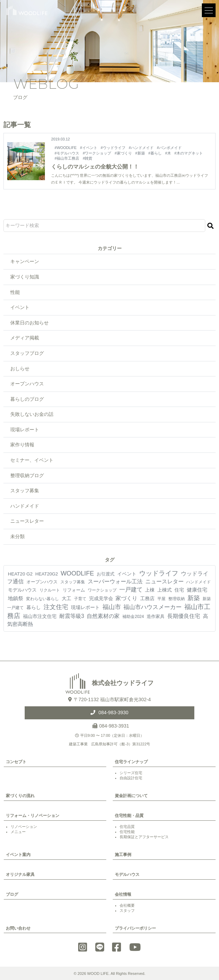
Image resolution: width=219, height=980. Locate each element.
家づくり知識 (25, 277)
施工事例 (123, 855)
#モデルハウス (67, 153)
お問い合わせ (18, 928)
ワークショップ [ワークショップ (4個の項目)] (102, 590)
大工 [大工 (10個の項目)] (66, 598)
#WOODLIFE (65, 148)
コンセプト (16, 762)
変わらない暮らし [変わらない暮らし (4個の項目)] (42, 599)
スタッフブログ (27, 353)
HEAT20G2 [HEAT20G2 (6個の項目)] (47, 574)
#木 (168, 153)
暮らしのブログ (27, 399)
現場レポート (25, 430)
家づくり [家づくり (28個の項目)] (126, 598)
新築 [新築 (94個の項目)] (194, 598)
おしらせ (20, 369)
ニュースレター (27, 521)
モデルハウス (127, 874)
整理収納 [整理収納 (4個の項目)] (177, 599)
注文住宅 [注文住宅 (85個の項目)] (56, 607)
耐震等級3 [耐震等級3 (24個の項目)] (72, 616)
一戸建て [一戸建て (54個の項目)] (131, 590)
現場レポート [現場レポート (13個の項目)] (85, 607)
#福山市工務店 (67, 158)
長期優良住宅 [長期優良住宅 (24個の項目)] (184, 616)
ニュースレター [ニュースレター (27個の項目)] (165, 581)
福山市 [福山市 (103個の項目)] (112, 607)
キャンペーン (25, 261)
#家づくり (123, 153)
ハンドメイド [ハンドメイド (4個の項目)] (198, 582)
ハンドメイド (25, 506)
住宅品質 (127, 827)
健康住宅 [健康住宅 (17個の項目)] (197, 590)
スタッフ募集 (25, 491)
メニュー (18, 832)
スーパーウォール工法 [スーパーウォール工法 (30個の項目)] (115, 581)
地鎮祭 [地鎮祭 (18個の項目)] (16, 598)
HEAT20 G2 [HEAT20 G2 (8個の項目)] (20, 574)
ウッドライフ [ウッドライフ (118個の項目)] (159, 573)
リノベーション (24, 827)
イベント (20, 307)
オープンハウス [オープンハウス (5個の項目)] (42, 582)
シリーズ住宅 (131, 773)
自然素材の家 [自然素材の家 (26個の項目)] (103, 616)
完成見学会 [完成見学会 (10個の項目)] (101, 598)
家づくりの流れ (20, 796)
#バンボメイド (169, 148)
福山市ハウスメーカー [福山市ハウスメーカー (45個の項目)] (153, 607)
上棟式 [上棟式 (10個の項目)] (165, 590)
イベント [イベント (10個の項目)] (127, 574)
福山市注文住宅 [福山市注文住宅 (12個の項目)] (40, 616)
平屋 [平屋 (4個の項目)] (161, 599)
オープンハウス (27, 384)
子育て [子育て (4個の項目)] (80, 599)
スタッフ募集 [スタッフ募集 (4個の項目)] (73, 582)
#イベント (89, 148)
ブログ (12, 894)
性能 (15, 292)
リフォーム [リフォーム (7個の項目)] (74, 590)
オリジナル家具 (20, 874)
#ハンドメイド (141, 148)
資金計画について (131, 796)
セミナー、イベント (32, 460)
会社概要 (127, 905)
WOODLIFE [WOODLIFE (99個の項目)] (77, 573)
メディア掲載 (25, 338)
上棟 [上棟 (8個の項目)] (150, 590)
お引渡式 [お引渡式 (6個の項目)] (106, 574)
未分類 (17, 536)
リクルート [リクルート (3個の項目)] (50, 590)
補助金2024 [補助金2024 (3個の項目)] (133, 617)
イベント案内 (18, 855)
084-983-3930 (113, 712)
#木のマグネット (189, 153)
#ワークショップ (97, 153)
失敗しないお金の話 (32, 414)
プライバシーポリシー (135, 928)
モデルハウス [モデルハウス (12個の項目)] (22, 590)
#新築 (140, 153)
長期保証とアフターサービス (144, 837)
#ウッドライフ (113, 148)
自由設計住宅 (131, 778)
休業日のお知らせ (29, 323)
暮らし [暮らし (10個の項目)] (34, 607)
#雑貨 (87, 158)
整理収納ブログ (27, 475)
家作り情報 (22, 445)
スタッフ (127, 910)
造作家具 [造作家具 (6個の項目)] (156, 616)
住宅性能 (127, 832)
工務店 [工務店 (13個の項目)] (147, 598)
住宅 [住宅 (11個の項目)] (179, 590)
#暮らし (155, 153)
